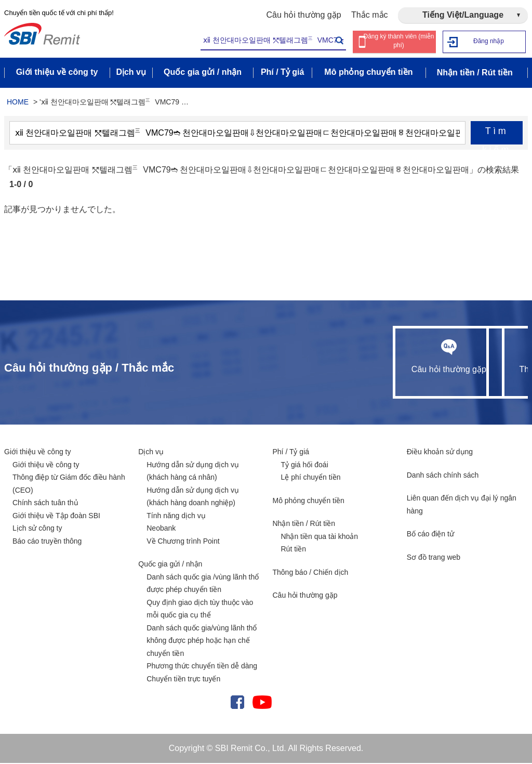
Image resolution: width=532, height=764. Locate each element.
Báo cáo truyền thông (47, 542)
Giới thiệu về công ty (38, 453)
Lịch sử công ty (37, 529)
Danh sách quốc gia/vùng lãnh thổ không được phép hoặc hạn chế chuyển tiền (202, 642)
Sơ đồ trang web (434, 558)
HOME (18, 103)
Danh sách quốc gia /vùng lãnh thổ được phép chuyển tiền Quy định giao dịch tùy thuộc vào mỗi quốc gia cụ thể (203, 597)
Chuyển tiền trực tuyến (183, 680)
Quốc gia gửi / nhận (170, 565)
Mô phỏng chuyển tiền (309, 502)
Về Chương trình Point (183, 542)
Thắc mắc (369, 15)
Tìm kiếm (497, 136)
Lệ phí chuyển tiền (311, 478)
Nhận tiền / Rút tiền (304, 524)
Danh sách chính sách (443, 476)
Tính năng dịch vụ (176, 517)
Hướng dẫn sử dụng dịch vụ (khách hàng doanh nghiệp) (193, 498)
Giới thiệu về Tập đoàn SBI (56, 517)
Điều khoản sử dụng (440, 453)
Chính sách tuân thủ (45, 504)
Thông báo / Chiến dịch (311, 573)
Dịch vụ (151, 453)
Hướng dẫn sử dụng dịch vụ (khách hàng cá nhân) (193, 472)
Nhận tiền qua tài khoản (320, 537)
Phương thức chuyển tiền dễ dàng (202, 667)
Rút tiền (294, 550)
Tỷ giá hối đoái (305, 466)
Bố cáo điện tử (430, 535)
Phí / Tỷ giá (291, 453)
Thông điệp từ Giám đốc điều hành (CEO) (69, 485)
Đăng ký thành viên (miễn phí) (399, 42)
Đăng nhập (489, 41)
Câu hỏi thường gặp (304, 15)
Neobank (161, 529)
